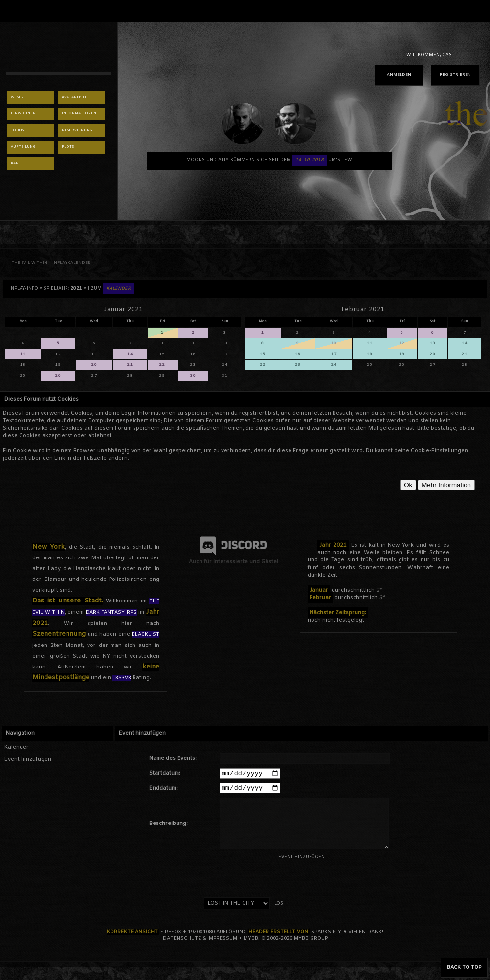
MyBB (251, 942)
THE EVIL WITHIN (30, 263)
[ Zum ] (112, 289)
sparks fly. (327, 935)
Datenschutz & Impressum (200, 942)
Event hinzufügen (28, 759)
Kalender (17, 747)
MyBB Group (311, 942)
